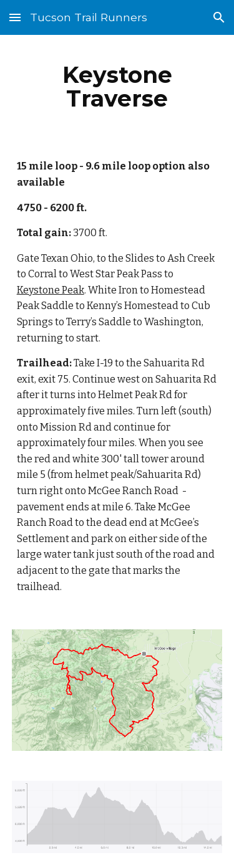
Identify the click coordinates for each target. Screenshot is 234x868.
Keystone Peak (51, 290)
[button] (15, 17)
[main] (117, 87)
